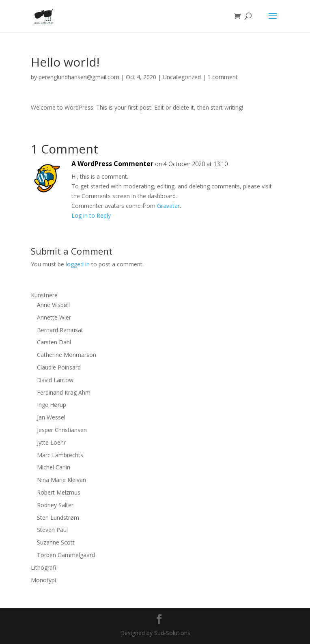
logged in (78, 264)
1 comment (223, 77)
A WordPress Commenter (112, 164)
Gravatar (168, 206)
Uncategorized (182, 77)
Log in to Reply (91, 215)
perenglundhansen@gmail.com (79, 77)
